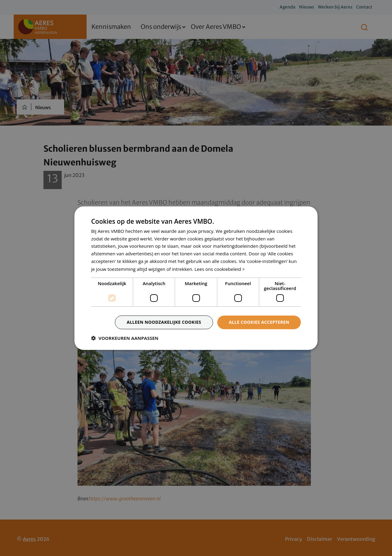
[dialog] (196, 278)
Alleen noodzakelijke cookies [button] (164, 322)
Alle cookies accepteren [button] (259, 322)
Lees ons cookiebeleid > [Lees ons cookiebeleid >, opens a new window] (220, 269)
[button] (125, 338)
